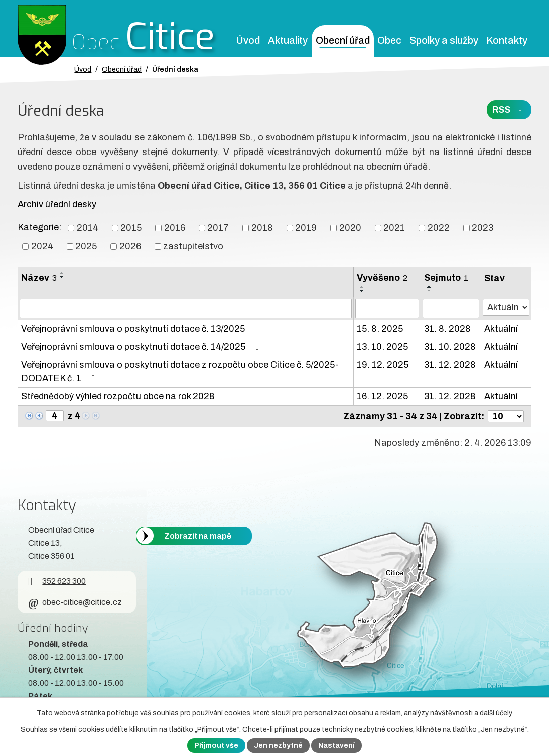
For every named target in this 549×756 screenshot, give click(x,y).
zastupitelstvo (193, 246)
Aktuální (501, 329)
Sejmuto (446, 278)
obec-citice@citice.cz (75, 602)
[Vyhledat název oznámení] (186, 309)
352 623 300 (57, 581)
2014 (88, 228)
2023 (483, 228)
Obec (389, 40)
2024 (42, 246)
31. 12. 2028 (450, 365)
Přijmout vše (216, 746)
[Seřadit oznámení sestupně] (62, 277)
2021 (394, 228)
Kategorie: (39, 227)
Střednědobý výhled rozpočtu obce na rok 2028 (118, 396)
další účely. (496, 713)
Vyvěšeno (382, 278)
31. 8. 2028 (447, 329)
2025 (86, 246)
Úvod (248, 40)
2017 (218, 228)
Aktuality (288, 40)
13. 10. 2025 (382, 347)
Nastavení (336, 746)
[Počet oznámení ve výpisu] (506, 416)
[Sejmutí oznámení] (451, 309)
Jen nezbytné (278, 746)
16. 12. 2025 (382, 396)
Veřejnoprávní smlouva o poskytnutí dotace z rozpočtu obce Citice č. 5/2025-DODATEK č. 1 (180, 371)
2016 (175, 228)
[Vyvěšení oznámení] (387, 309)
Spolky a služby (444, 40)
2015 (131, 228)
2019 (306, 228)
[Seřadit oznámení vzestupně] (62, 273)
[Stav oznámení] (506, 307)
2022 (439, 228)
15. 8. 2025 (380, 329)
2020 (350, 228)
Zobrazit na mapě (198, 536)
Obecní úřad (343, 40)
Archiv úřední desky (57, 204)
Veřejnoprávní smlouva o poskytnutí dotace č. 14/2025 (142, 347)
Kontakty (507, 40)
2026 (130, 246)
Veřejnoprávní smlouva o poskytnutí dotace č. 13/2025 (133, 329)
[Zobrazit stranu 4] (55, 416)
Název (39, 278)
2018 (262, 228)
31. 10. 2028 (450, 347)
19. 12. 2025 (383, 365)
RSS (509, 109)
